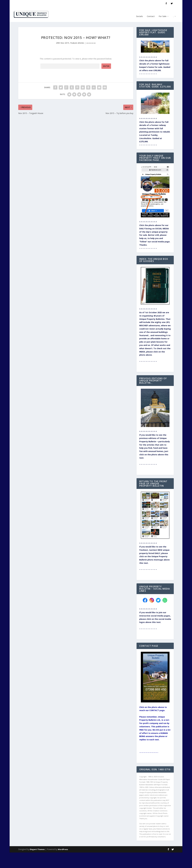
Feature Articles (77, 34)
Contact (151, 12)
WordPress (63, 841)
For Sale (163, 12)
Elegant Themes (37, 841)
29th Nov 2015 (63, 34)
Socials (139, 12)
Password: (70, 58)
